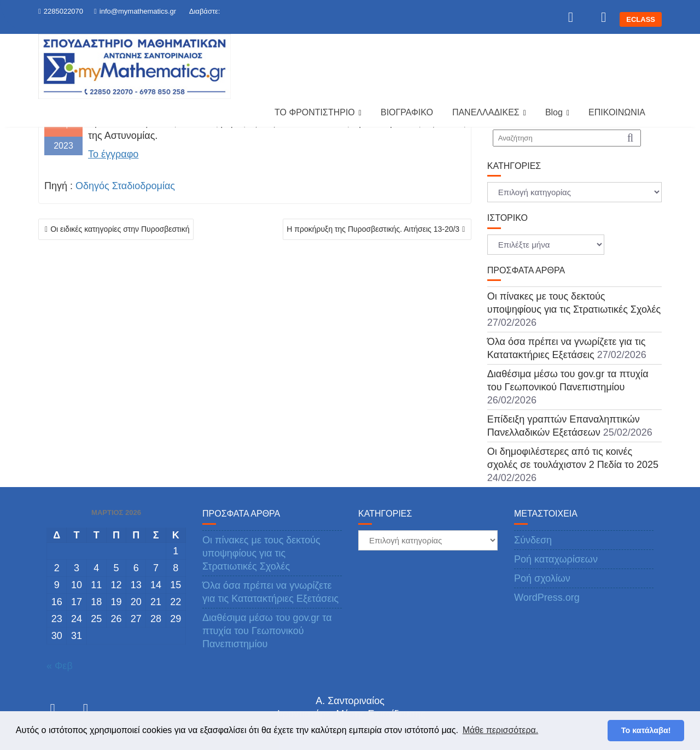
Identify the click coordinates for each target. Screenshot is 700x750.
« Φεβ (60, 666)
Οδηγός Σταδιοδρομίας (125, 186)
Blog (554, 112)
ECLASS (641, 19)
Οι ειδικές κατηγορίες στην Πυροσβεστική (120, 229)
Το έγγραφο (113, 154)
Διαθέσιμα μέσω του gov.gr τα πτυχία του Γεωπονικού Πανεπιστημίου (267, 631)
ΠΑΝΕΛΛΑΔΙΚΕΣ (486, 112)
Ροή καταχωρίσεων (556, 559)
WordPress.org (547, 597)
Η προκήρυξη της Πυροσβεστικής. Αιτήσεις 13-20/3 (373, 229)
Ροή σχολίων (542, 578)
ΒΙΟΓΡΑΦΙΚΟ (407, 112)
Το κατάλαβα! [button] (646, 730)
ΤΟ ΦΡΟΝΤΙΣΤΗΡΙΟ (315, 112)
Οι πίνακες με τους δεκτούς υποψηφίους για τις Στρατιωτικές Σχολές (261, 553)
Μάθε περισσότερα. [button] (501, 730)
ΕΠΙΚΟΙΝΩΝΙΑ (617, 112)
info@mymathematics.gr (135, 11)
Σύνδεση (533, 540)
